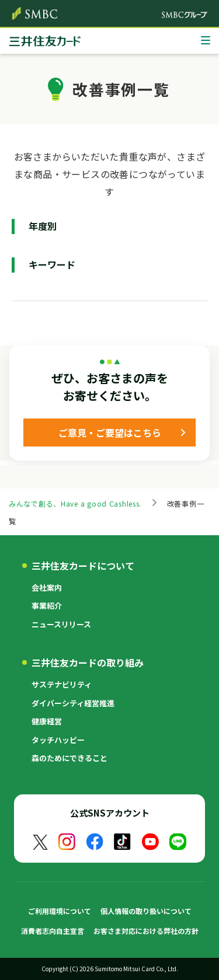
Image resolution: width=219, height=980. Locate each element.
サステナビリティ (62, 684)
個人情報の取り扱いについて (146, 911)
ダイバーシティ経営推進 (73, 703)
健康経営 (47, 721)
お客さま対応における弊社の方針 (146, 931)
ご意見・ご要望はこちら (110, 433)
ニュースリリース (61, 624)
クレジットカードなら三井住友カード (45, 43)
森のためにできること (69, 758)
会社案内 (47, 587)
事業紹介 (47, 606)
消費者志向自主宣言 (53, 931)
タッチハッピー (58, 740)
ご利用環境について (60, 911)
